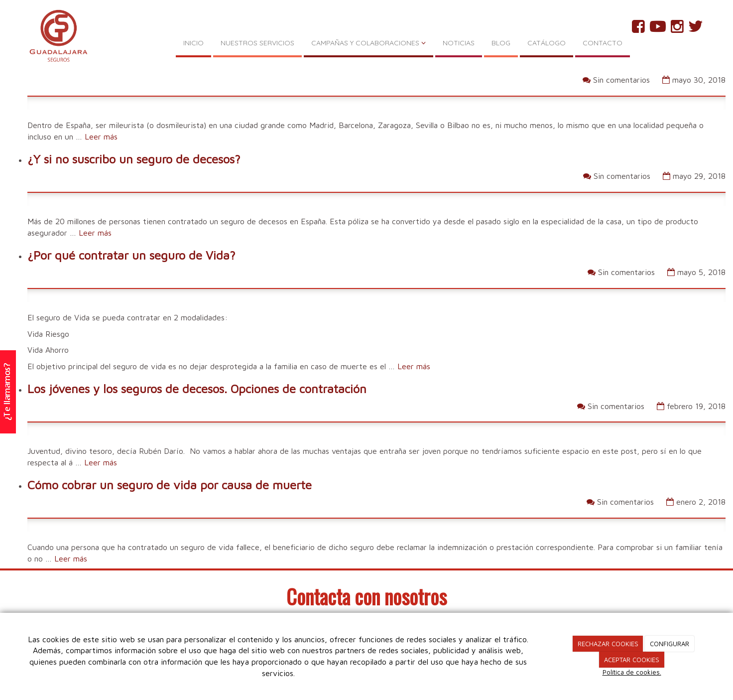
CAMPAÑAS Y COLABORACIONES (368, 43)
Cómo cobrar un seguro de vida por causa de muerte (170, 485)
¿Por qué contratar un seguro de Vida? (131, 255)
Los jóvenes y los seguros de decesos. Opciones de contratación (197, 389)
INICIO (193, 43)
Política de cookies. (632, 672)
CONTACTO (603, 43)
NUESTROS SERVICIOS (257, 43)
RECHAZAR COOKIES (608, 644)
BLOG (501, 43)
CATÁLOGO (547, 43)
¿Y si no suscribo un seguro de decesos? (134, 159)
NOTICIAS (459, 43)
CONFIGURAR (670, 644)
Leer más (101, 137)
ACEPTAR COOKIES (632, 660)
